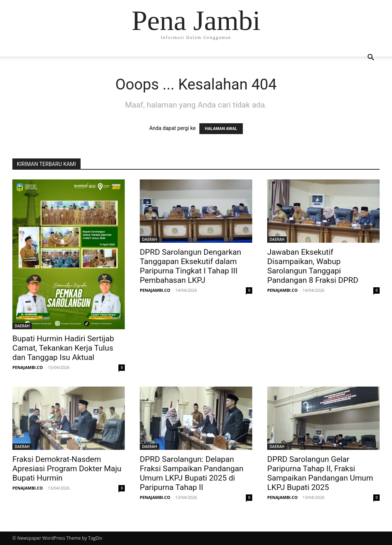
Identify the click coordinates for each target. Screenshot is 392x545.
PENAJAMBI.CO (28, 367)
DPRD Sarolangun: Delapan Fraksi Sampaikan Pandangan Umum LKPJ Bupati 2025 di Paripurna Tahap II (192, 473)
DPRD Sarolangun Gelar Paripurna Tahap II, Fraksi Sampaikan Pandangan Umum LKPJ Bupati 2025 (320, 473)
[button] (371, 58)
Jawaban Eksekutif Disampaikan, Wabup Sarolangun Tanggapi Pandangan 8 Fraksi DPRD (313, 266)
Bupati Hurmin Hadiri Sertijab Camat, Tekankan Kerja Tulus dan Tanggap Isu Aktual (63, 348)
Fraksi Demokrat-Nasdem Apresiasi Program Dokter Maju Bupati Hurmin (67, 469)
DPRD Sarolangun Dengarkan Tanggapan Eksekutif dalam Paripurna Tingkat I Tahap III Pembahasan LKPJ (191, 266)
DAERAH (22, 326)
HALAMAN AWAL (221, 129)
